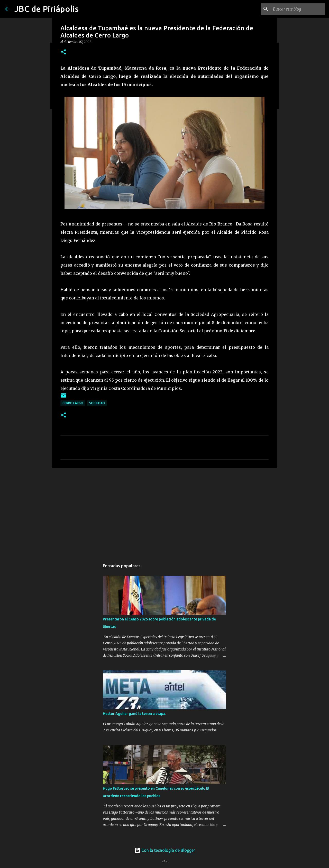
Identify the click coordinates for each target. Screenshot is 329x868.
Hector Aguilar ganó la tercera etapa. (134, 714)
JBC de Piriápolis (47, 9)
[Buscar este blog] (298, 9)
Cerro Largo (73, 403)
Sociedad (97, 403)
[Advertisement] (164, 512)
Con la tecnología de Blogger (165, 850)
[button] (63, 52)
